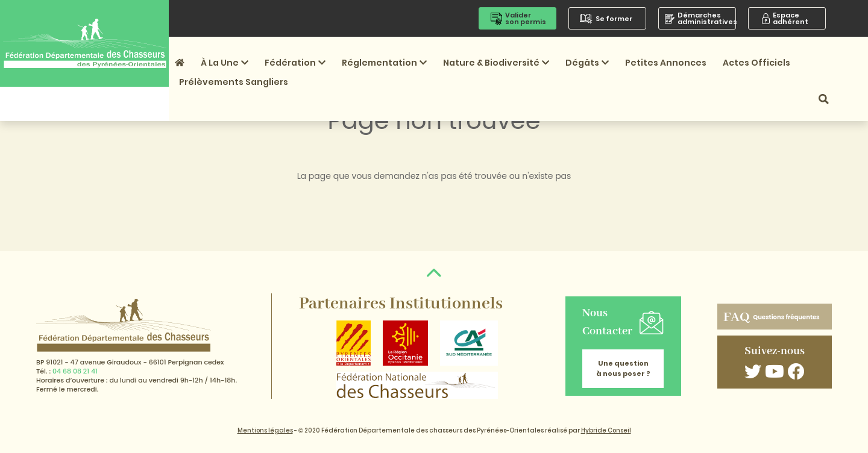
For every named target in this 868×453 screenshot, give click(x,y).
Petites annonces (666, 63)
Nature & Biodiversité (496, 63)
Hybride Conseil (606, 430)
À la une (225, 63)
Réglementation (384, 63)
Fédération (295, 63)
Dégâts (587, 63)
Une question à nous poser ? (623, 368)
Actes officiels (756, 63)
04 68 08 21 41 (75, 371)
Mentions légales (265, 430)
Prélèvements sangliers (234, 82)
